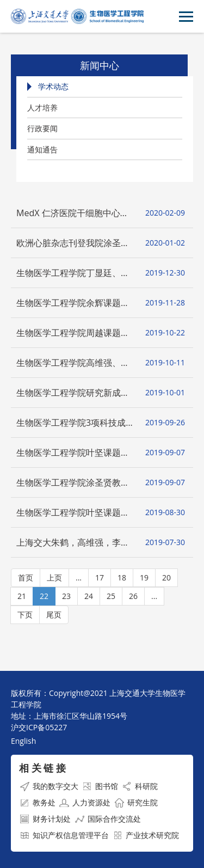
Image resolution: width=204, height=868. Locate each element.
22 (44, 596)
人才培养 (42, 108)
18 (122, 577)
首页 (26, 577)
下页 (25, 615)
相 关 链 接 (42, 768)
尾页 (54, 615)
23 (66, 596)
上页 (54, 577)
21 (22, 596)
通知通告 (42, 149)
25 (111, 596)
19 (144, 577)
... (79, 577)
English (23, 741)
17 (100, 577)
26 (133, 596)
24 (89, 596)
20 (166, 577)
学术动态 (53, 86)
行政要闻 (42, 128)
